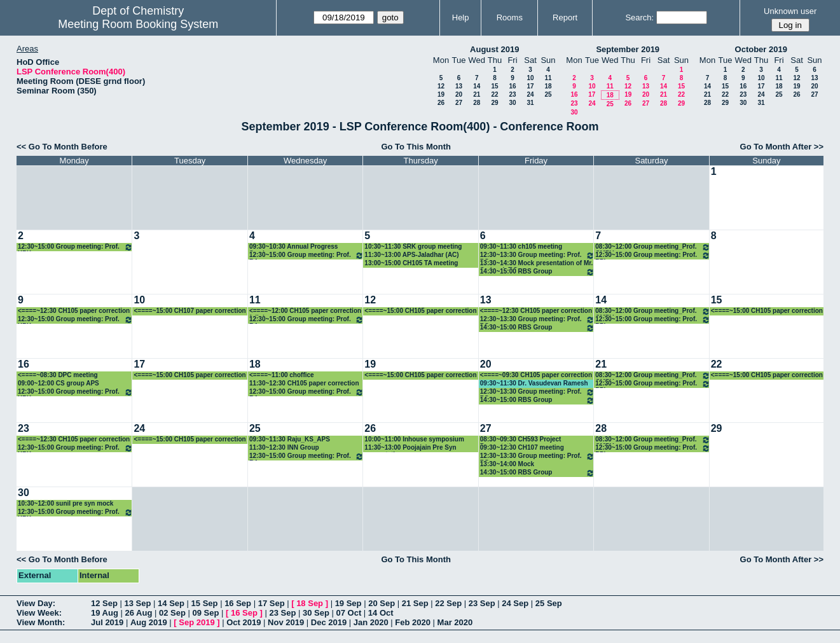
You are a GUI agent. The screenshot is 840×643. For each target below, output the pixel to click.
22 (494, 94)
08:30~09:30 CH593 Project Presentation (521, 440)
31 (530, 103)
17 (530, 86)
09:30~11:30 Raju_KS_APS (290, 439)
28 (477, 103)
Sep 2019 (196, 622)
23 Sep (482, 603)
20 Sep (382, 603)
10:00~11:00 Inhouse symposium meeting (414, 440)
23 (512, 94)
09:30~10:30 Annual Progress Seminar (293, 247)
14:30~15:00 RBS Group (537, 272)
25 (548, 94)
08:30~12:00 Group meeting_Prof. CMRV (652, 247)
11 (548, 78)
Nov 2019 (286, 622)
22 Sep (448, 603)
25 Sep (549, 603)
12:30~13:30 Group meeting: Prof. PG (537, 255)
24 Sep (515, 603)
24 (530, 94)
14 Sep (171, 603)
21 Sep (415, 603)
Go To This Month (416, 147)
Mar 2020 (455, 622)
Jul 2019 (107, 622)
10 (530, 78)
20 (459, 94)
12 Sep (104, 603)
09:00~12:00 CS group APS (59, 383)
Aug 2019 (149, 622)
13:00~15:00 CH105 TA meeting (411, 263)
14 (477, 86)
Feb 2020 (413, 622)
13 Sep (138, 603)
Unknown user (790, 11)
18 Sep (310, 603)
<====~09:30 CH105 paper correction (536, 375)
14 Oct (381, 613)
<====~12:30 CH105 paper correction (74, 311)
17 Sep (272, 603)
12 (441, 86)
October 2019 (761, 49)
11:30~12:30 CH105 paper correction (304, 383)
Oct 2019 (244, 622)
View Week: (39, 613)
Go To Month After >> (782, 147)
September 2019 (628, 49)
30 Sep (316, 613)
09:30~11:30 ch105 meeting (521, 246)
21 (477, 94)
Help (461, 17)
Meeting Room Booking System (138, 24)
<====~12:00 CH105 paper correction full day (305, 311)
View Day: (36, 603)
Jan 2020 (371, 622)
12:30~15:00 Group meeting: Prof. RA (306, 255)
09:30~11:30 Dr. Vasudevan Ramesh (534, 383)
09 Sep (205, 613)
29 (494, 103)
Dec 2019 (329, 622)
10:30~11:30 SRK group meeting (413, 246)
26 (441, 103)
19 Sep (348, 603)
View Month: (41, 622)
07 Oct (349, 613)
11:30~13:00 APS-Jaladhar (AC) (411, 255)
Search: (639, 17)
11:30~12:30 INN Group (284, 447)
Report (565, 17)
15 (494, 86)
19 (441, 94)
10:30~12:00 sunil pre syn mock (65, 503)
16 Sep (238, 603)
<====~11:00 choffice (282, 375)
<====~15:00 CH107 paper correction (189, 311)
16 (512, 86)
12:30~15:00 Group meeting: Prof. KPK (75, 247)
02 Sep (172, 613)
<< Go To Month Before (62, 147)
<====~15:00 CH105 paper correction (420, 311)
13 (459, 86)
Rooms (510, 17)
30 (512, 103)
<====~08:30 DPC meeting (58, 375)
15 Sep (205, 603)
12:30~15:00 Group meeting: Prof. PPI (652, 255)
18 (548, 86)
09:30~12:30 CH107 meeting (522, 447)
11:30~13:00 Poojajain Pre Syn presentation (410, 448)
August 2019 (494, 49)
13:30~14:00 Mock (507, 464)
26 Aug (138, 613)
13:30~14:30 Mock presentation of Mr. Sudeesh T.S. (537, 264)
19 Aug (105, 613)
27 (459, 103)
